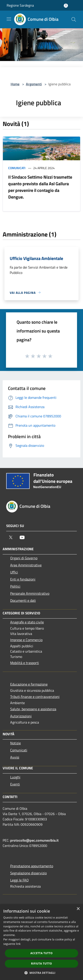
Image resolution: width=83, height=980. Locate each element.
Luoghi (15, 777)
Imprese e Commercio (26, 640)
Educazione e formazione (29, 684)
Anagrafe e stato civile (27, 622)
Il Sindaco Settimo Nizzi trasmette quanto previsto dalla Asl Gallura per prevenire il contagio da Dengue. (40, 187)
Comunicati (17, 168)
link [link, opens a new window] (18, 944)
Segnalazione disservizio (28, 873)
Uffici (14, 572)
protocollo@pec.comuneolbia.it (34, 840)
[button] (42, 973)
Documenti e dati (23, 600)
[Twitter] (11, 537)
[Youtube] (22, 537)
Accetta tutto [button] (41, 953)
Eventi (15, 784)
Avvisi (15, 757)
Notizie (15, 743)
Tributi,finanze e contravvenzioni (35, 697)
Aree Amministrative (26, 565)
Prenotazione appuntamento (32, 866)
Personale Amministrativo (30, 593)
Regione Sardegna (20, 5)
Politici (15, 586)
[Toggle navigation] (9, 19)
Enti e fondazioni (23, 579)
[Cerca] (74, 19)
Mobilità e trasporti (25, 663)
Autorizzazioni (21, 716)
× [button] (78, 909)
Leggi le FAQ (19, 880)
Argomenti (34, 84)
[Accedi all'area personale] (66, 6)
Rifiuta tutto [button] (41, 964)
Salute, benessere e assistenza (33, 709)
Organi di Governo (24, 558)
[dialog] (41, 942)
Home (15, 84)
